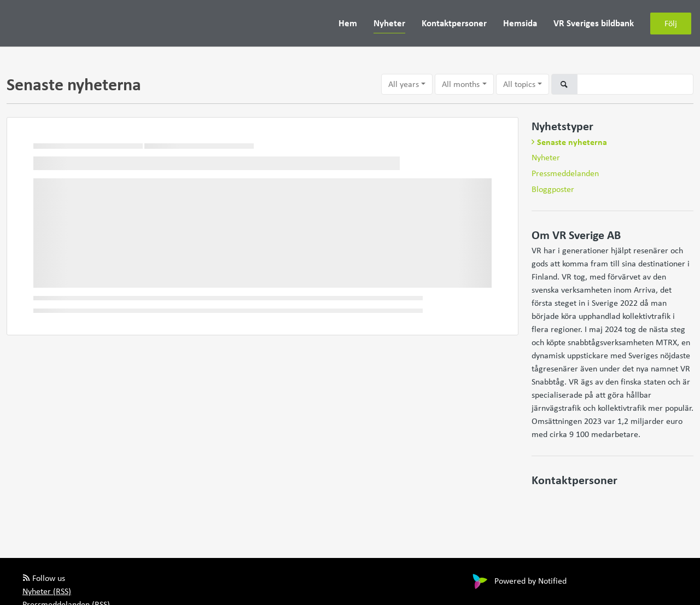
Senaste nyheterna (572, 142)
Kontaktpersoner (454, 23)
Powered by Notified (518, 581)
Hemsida (520, 23)
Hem (348, 23)
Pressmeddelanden (565, 173)
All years (404, 84)
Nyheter (389, 23)
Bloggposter (553, 189)
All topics (519, 84)
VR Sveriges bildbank (594, 23)
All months (461, 84)
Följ (671, 23)
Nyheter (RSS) (47, 591)
